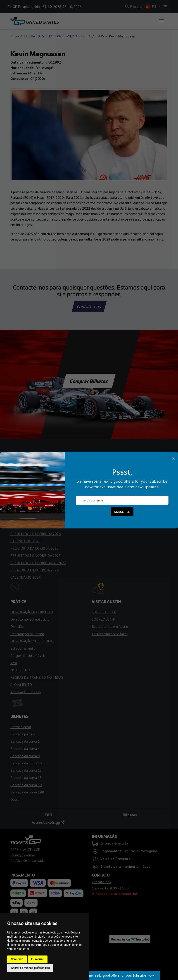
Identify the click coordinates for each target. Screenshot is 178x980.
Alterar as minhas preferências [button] (30, 968)
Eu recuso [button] (38, 959)
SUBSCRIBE (122, 512)
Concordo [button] (17, 959)
